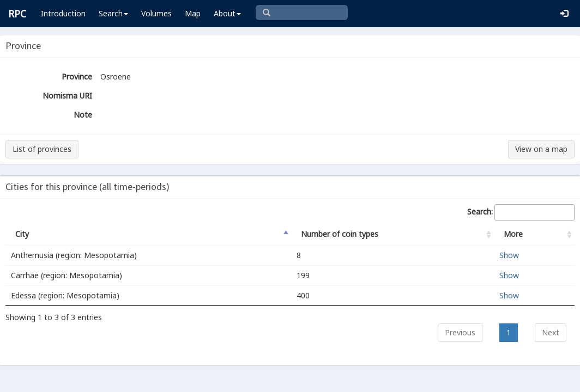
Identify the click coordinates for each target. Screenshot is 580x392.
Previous (460, 332)
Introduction (63, 13)
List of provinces (42, 149)
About (227, 13)
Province (77, 76)
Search (113, 13)
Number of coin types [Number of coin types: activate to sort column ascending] (340, 234)
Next (551, 332)
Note (83, 115)
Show (509, 255)
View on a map (541, 149)
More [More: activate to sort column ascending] (513, 234)
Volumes (156, 13)
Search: (521, 212)
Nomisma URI (67, 96)
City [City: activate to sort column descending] (22, 234)
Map (193, 13)
